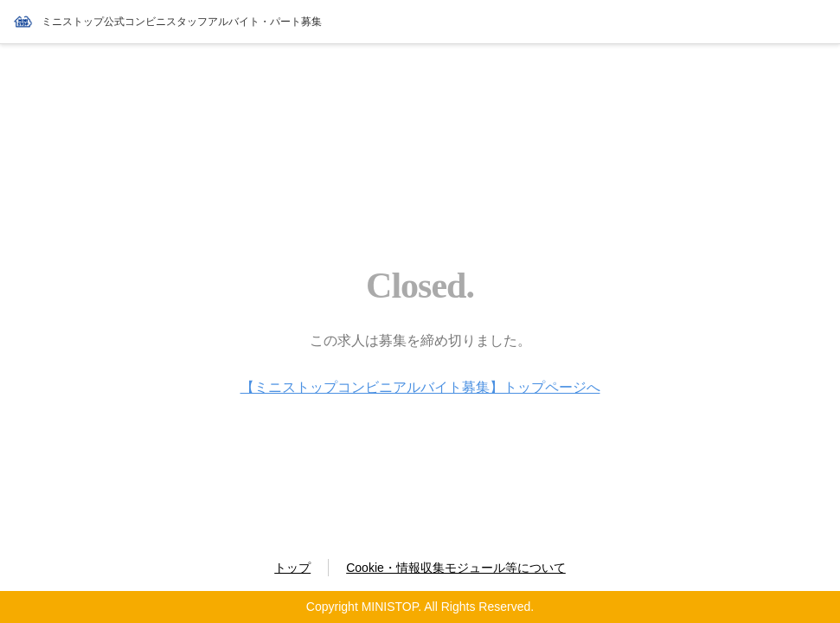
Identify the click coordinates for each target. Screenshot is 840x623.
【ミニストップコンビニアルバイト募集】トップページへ (420, 387)
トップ (292, 568)
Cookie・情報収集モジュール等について (456, 568)
